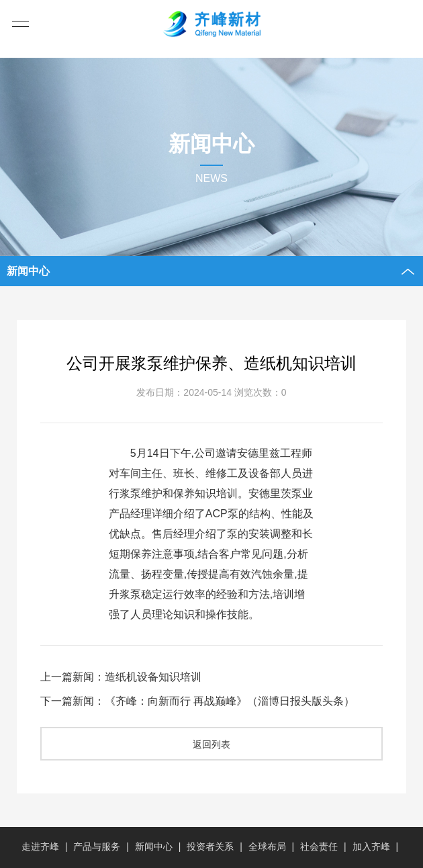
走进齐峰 (40, 847)
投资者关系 (210, 847)
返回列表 (211, 744)
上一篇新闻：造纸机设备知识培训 (121, 677)
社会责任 (319, 847)
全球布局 (267, 847)
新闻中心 (154, 847)
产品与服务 (97, 847)
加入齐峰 (371, 847)
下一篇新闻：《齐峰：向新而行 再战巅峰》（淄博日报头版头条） (197, 701)
